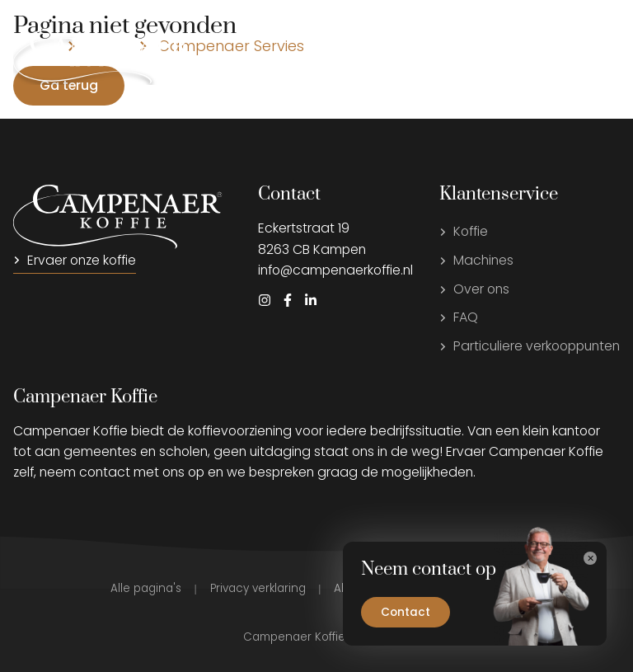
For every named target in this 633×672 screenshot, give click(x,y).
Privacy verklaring (258, 588)
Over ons (474, 289)
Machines (476, 260)
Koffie (464, 231)
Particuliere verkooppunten (530, 346)
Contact (406, 612)
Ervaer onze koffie (75, 260)
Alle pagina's (146, 588)
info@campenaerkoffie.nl (335, 270)
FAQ (459, 317)
